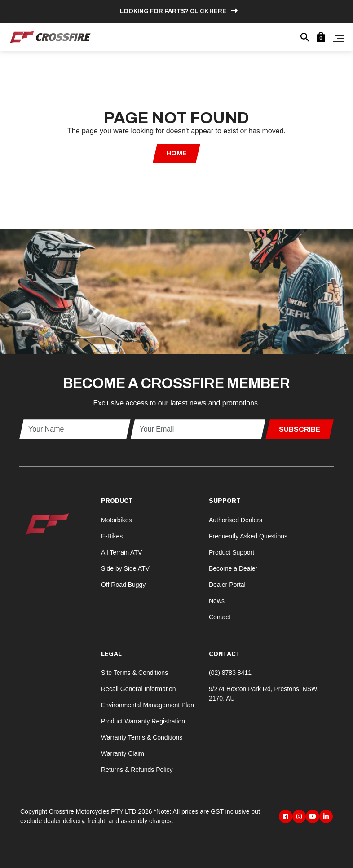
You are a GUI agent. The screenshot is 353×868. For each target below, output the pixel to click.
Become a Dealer (233, 568)
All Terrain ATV (121, 552)
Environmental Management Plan (148, 705)
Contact (220, 617)
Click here (208, 11)
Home (176, 153)
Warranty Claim (123, 753)
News (217, 601)
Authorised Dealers (236, 520)
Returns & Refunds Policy (137, 770)
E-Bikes (112, 536)
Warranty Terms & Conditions (142, 737)
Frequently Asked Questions (248, 536)
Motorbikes (116, 520)
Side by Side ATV (125, 568)
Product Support (232, 552)
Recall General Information (139, 689)
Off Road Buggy (123, 585)
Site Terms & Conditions (135, 673)
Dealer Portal (227, 585)
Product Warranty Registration (143, 721)
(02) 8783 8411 (230, 673)
